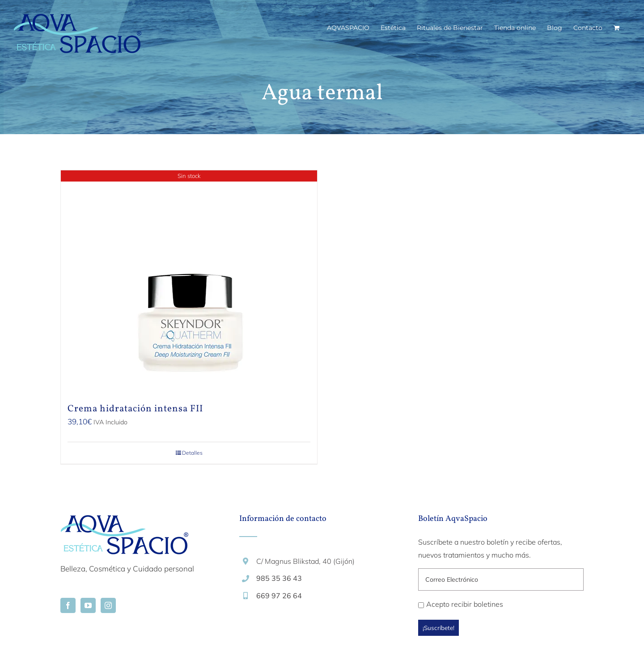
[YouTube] (88, 605)
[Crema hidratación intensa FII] (189, 282)
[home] (124, 522)
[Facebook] (68, 605)
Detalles (192, 453)
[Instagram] (108, 605)
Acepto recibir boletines (461, 604)
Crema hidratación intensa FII (135, 409)
